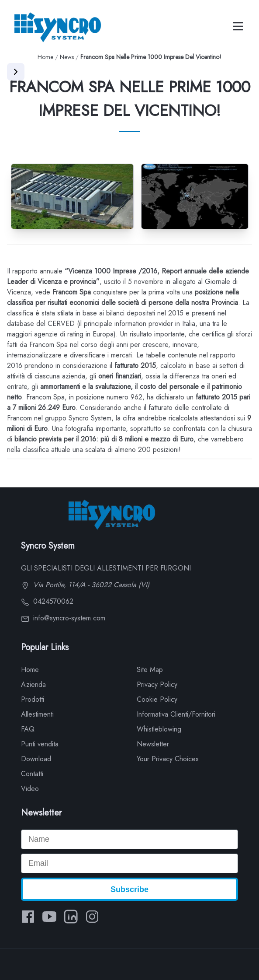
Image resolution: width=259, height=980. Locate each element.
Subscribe (129, 889)
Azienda (33, 684)
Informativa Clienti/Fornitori (176, 714)
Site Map (150, 670)
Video (30, 789)
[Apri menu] (16, 72)
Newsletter (153, 744)
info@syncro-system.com (63, 618)
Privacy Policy (157, 684)
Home (45, 57)
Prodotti (33, 699)
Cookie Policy (157, 699)
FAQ (28, 729)
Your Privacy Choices (168, 759)
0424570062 (47, 601)
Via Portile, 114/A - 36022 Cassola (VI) (85, 585)
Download (36, 759)
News (67, 57)
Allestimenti (37, 714)
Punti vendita (40, 744)
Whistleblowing (159, 729)
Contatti (32, 774)
